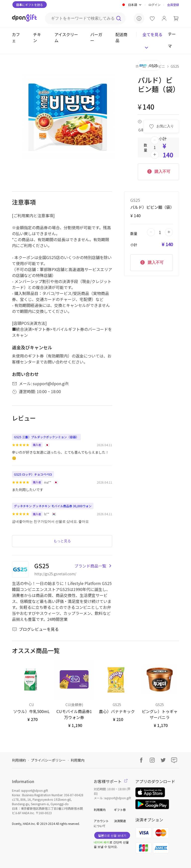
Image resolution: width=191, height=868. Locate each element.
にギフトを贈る (30, 5)
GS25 (175, 66)
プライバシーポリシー (48, 760)
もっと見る (62, 541)
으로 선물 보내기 (112, 835)
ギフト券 (120, 810)
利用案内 (78, 760)
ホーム (141, 66)
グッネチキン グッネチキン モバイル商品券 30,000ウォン (53, 506)
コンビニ (158, 66)
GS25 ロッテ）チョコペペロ (33, 474)
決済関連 (120, 821)
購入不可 (158, 171)
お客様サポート (111, 781)
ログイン (154, 5)
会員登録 (173, 5)
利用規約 (19, 760)
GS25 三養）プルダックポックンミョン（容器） (46, 437)
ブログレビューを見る (35, 629)
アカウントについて (101, 823)
